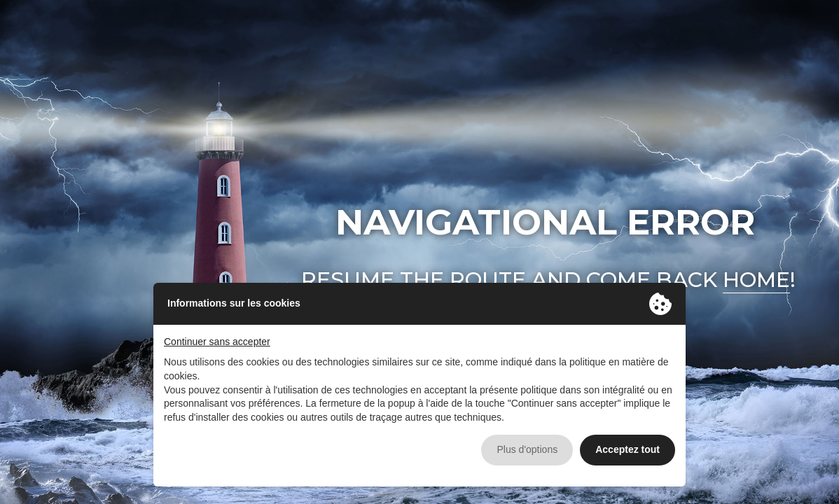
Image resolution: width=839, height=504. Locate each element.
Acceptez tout (627, 449)
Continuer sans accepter (217, 342)
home (756, 280)
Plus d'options (527, 449)
